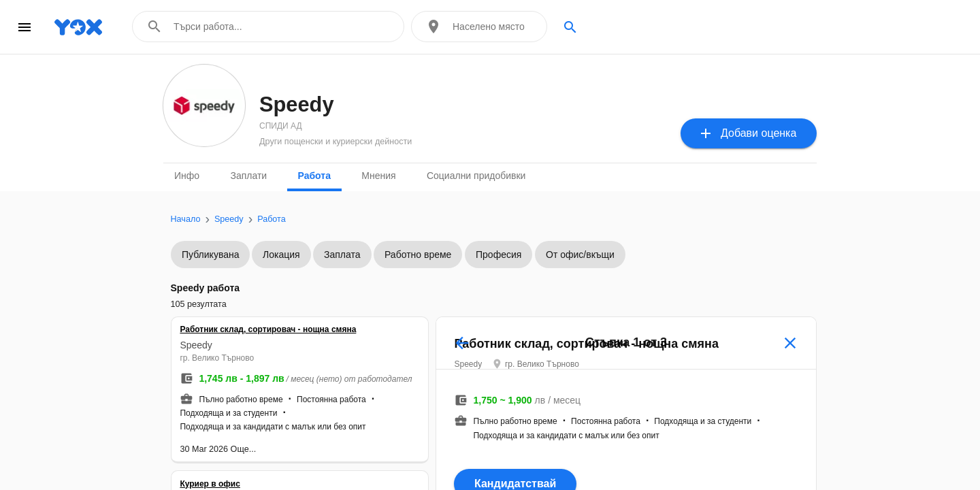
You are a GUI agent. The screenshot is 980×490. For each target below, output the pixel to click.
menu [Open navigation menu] (24, 27)
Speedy (229, 219)
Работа (314, 176)
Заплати (248, 176)
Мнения (378, 176)
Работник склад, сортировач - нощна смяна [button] (276, 340)
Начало (186, 219)
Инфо (187, 176)
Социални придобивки (476, 176)
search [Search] (570, 27)
